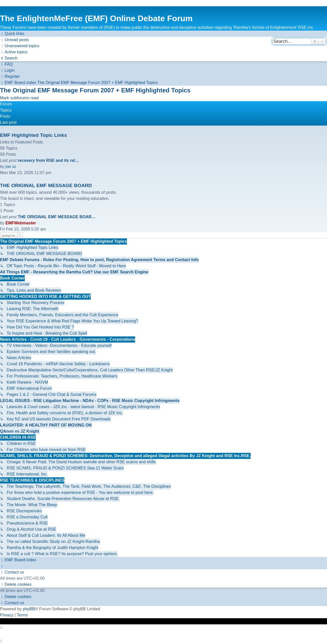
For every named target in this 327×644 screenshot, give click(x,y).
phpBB (29, 609)
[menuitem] (14, 40)
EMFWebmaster (21, 223)
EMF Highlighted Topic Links (33, 135)
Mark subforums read (19, 98)
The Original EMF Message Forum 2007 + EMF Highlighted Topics (95, 90)
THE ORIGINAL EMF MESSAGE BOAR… (57, 217)
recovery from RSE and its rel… (48, 160)
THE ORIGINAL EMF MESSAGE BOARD (46, 185)
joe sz (11, 167)
